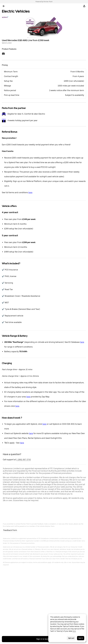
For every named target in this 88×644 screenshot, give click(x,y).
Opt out (71, 638)
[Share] (84, 6)
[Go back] (4, 6)
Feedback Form (10, 530)
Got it (81, 638)
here (30, 193)
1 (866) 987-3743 (24, 460)
